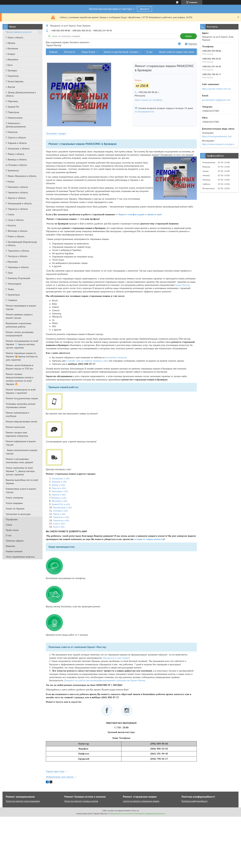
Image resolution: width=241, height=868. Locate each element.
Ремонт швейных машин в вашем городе (19, 316)
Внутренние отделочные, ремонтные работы (19, 325)
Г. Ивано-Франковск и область (21, 176)
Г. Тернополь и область (18, 251)
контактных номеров (116, 360)
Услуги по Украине (15, 509)
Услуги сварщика (14, 503)
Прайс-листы (12, 530)
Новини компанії (14, 551)
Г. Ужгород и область (17, 256)
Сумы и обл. (59, 526)
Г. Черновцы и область (17, 267)
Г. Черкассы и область (17, 209)
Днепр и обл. (59, 487)
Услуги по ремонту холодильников (23, 803)
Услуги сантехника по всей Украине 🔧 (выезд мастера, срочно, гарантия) (20, 471)
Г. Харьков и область (16, 143)
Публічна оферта (15, 541)
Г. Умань (10, 289)
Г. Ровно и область (15, 236)
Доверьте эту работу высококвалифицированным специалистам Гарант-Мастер (105, 683)
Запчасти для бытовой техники (121, 52)
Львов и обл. (59, 516)
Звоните (145, 9)
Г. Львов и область (15, 154)
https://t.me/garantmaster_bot (217, 136)
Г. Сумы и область (15, 220)
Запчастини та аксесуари (18, 514)
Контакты (70, 52)
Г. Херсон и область (16, 198)
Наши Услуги (88, 52)
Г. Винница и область (16, 159)
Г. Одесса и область (16, 138)
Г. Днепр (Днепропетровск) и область (21, 94)
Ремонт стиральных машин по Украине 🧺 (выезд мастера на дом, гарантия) (22, 356)
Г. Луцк (9, 273)
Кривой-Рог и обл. (61, 506)
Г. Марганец (12, 101)
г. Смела (10, 214)
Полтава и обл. (61, 513)
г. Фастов (10, 87)
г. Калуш (10, 181)
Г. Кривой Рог (13, 107)
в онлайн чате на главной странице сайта (87, 363)
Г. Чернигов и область (17, 192)
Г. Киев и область (15, 37)
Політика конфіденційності (194, 803)
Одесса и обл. (59, 490)
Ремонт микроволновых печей (21, 422)
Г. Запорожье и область (18, 148)
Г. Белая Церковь (15, 81)
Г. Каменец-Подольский (18, 278)
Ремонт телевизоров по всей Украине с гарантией (21, 391)
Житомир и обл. (60, 503)
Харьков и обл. (59, 484)
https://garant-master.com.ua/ (216, 89)
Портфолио (12, 519)
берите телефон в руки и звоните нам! (140, 217)
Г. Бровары (11, 70)
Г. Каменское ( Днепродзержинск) (16, 125)
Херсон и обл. (59, 497)
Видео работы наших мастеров (177, 52)
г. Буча (9, 65)
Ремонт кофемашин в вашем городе (21, 443)
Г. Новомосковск (14, 118)
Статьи (9, 525)
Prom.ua (135, 813)
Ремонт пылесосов (15, 427)
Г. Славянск (11, 300)
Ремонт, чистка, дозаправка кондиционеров (20, 334)
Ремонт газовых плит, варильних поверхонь (17, 434)
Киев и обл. (59, 529)
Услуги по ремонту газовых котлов (81, 803)
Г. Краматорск (13, 295)
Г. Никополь (12, 132)
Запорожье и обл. (61, 481)
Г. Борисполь (12, 76)
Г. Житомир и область (17, 231)
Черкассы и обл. (61, 519)
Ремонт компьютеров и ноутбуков (18, 414)
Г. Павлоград (12, 112)
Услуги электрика (15, 498)
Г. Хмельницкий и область (19, 203)
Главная (53, 52)
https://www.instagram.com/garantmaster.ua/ (219, 144)
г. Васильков (12, 48)
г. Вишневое (12, 59)
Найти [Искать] (188, 36)
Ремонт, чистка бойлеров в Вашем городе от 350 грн (20, 367)
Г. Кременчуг (12, 170)
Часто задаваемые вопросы (20, 557)
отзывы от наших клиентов (149, 541)
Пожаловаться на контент (121, 816)
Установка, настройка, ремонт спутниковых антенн (21, 406)
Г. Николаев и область (17, 187)
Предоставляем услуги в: (19, 32)
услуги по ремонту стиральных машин (141, 803)
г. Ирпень (11, 43)
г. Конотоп (11, 225)
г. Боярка (10, 54)
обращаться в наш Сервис (116, 660)
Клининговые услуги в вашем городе (21, 490)
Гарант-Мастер (182, 287)
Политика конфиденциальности (150, 816)
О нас (9, 535)
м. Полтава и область (16, 165)
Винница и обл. (59, 500)
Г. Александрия (14, 284)
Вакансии (10, 546)
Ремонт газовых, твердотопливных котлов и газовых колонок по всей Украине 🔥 (20, 379)
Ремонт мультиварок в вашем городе (21, 307)
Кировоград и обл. (63, 510)
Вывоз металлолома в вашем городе (22, 452)
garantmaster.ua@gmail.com (216, 100)
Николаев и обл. (60, 494)
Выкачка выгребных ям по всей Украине (22, 482)
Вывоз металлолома (212, 52)
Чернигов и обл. (61, 523)
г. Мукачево (12, 262)
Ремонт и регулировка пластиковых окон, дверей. (20, 461)
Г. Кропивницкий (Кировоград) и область (21, 244)
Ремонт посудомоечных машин (22, 398)
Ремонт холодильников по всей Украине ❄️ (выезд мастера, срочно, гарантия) (22, 344)
